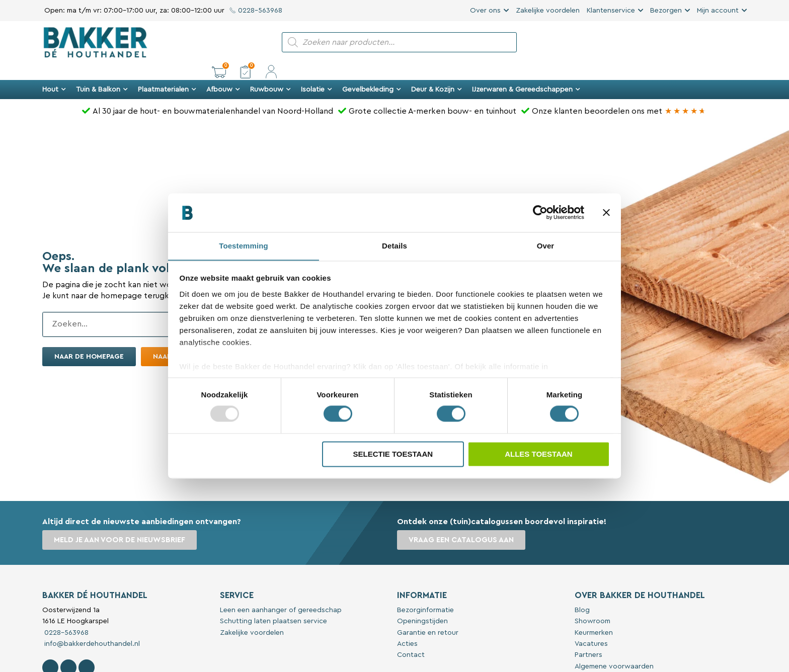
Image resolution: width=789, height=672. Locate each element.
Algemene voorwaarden (614, 649)
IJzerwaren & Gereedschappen (526, 72)
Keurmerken (594, 616)
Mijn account (718, 11)
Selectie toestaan (393, 454)
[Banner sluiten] (606, 212)
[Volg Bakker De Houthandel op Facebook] (50, 650)
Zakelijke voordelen (548, 11)
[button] (688, 42)
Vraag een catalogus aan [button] (462, 523)
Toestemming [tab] (244, 246)
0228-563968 (256, 11)
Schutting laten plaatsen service (273, 604)
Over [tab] (546, 246)
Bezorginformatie (425, 593)
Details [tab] (395, 246)
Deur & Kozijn (437, 72)
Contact (411, 638)
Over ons (485, 11)
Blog (582, 593)
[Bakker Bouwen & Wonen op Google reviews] (686, 94)
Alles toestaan (538, 454)
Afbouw (223, 72)
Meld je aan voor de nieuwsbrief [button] (120, 523)
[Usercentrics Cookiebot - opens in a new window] (540, 212)
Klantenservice (611, 11)
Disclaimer (591, 660)
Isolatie (317, 72)
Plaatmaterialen (167, 72)
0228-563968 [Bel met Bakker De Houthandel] (65, 616)
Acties (407, 627)
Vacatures (591, 627)
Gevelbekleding (372, 72)
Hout (54, 72)
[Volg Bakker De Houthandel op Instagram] (68, 650)
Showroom (593, 604)
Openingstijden (422, 604)
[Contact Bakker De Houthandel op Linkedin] (87, 650)
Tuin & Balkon (102, 72)
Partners (588, 638)
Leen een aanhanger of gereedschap (281, 593)
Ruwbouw (270, 72)
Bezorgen (666, 11)
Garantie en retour (428, 616)
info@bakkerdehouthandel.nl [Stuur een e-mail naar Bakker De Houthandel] (91, 627)
